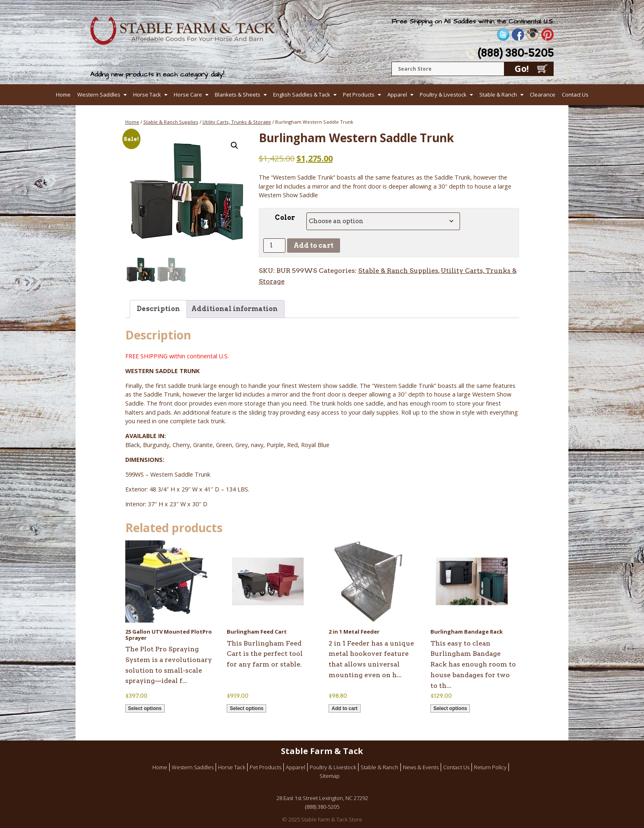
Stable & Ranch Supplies (171, 122)
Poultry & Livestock (443, 95)
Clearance (543, 95)
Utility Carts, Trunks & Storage (237, 122)
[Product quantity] (274, 246)
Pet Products (359, 95)
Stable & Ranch (498, 95)
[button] (235, 145)
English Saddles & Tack (302, 95)
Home (63, 95)
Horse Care (188, 95)
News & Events (421, 767)
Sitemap (330, 776)
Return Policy (490, 767)
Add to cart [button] (344, 708)
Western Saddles (99, 95)
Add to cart (314, 246)
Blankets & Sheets (238, 95)
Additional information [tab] (235, 309)
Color (285, 218)
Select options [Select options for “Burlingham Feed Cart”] (246, 708)
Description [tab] (158, 309)
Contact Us (575, 95)
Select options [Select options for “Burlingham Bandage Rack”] (450, 708)
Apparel (397, 95)
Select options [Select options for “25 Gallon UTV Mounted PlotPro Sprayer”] (145, 708)
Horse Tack (147, 95)
